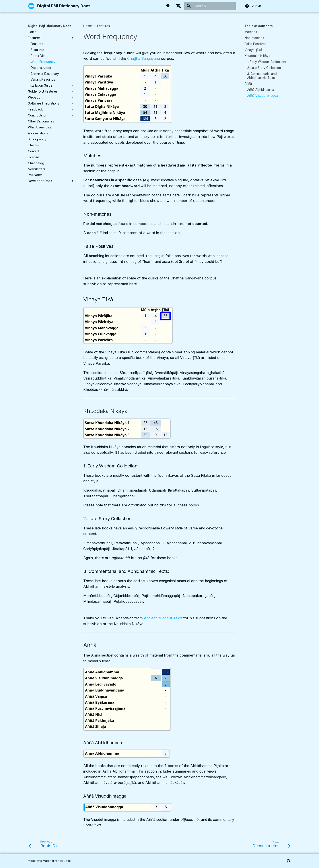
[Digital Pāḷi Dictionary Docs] (31, 6)
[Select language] (179, 6)
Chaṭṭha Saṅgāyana (144, 58)
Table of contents (259, 26)
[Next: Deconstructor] (270, 845)
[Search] (210, 6)
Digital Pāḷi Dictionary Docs (50, 26)
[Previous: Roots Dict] (46, 845)
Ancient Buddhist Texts (163, 618)
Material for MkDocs (57, 861)
